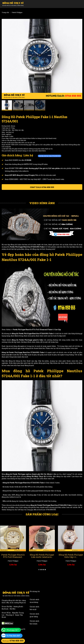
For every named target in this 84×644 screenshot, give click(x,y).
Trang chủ (5, 12)
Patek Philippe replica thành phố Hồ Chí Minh (32, 474)
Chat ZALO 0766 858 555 (42, 187)
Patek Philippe (17, 12)
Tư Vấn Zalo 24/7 (13, 636)
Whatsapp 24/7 (13, 630)
